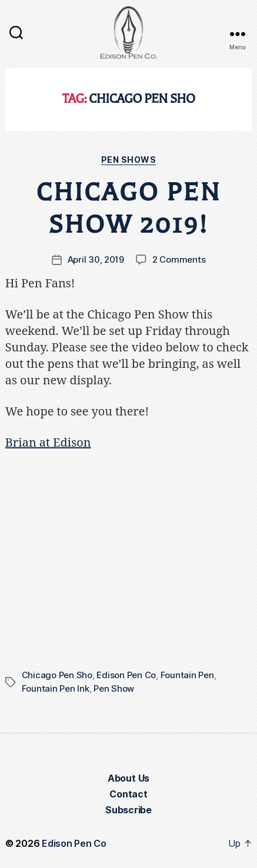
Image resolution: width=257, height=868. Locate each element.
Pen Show (114, 688)
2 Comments (179, 259)
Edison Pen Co (126, 675)
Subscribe (128, 810)
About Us (128, 778)
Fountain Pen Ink (56, 688)
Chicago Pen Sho (57, 675)
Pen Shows (129, 160)
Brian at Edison (48, 443)
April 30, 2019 (96, 259)
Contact (128, 794)
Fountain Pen (187, 675)
